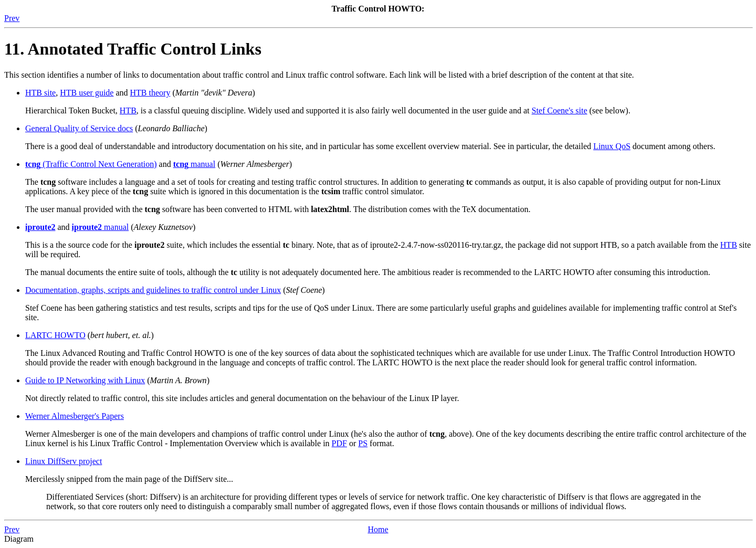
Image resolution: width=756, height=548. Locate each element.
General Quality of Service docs (79, 128)
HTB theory (150, 93)
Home (378, 529)
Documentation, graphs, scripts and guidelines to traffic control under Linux (153, 290)
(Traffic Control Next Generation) (91, 164)
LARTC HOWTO (55, 335)
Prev (12, 18)
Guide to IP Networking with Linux (85, 380)
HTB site (40, 93)
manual (194, 164)
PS (363, 443)
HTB (128, 110)
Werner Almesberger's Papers (75, 416)
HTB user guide (87, 93)
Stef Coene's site (560, 110)
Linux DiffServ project (64, 461)
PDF (339, 443)
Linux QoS (612, 146)
